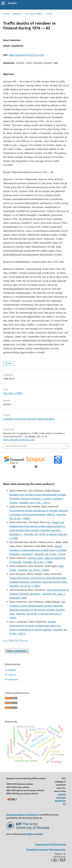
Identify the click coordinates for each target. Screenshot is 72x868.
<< (4, 640)
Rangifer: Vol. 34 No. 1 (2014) (50, 554)
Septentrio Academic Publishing (22, 815)
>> (27, 640)
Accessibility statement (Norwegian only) (46, 849)
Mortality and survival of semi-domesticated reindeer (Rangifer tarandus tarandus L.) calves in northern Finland (38, 499)
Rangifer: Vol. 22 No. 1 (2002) (25, 586)
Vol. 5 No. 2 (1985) (33, 14)
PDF (10, 363)
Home (6, 14)
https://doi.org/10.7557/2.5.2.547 (26, 55)
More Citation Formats (16, 446)
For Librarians (11, 679)
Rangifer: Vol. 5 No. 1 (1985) (38, 562)
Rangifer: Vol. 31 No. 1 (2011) (35, 503)
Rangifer (12, 3)
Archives (17, 14)
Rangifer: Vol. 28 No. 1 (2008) (34, 570)
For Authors (10, 675)
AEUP (40, 834)
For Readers (10, 670)
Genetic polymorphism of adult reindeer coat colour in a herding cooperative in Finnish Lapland (35, 626)
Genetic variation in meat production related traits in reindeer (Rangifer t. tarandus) (38, 550)
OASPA (30, 834)
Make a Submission (17, 651)
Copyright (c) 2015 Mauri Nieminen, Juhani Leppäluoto (29, 419)
